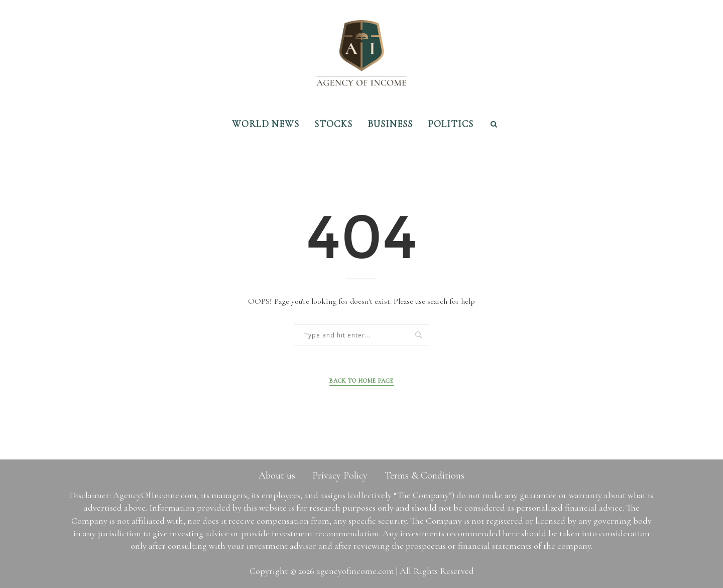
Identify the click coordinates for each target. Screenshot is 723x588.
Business (390, 124)
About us (277, 476)
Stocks (333, 124)
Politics (451, 124)
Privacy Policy (340, 476)
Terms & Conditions (425, 476)
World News (266, 124)
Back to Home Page (361, 381)
